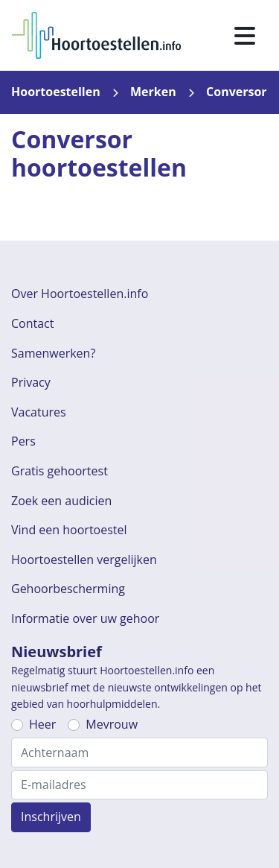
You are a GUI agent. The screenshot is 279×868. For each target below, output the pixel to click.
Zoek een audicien (61, 501)
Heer (42, 724)
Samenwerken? (53, 353)
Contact (32, 323)
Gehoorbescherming (68, 589)
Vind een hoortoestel (69, 530)
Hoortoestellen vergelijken (84, 560)
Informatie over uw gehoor (85, 618)
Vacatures (39, 412)
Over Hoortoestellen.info (80, 294)
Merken (153, 92)
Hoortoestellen (56, 92)
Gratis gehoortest (60, 471)
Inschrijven (51, 817)
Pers (23, 441)
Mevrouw (112, 724)
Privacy (31, 382)
